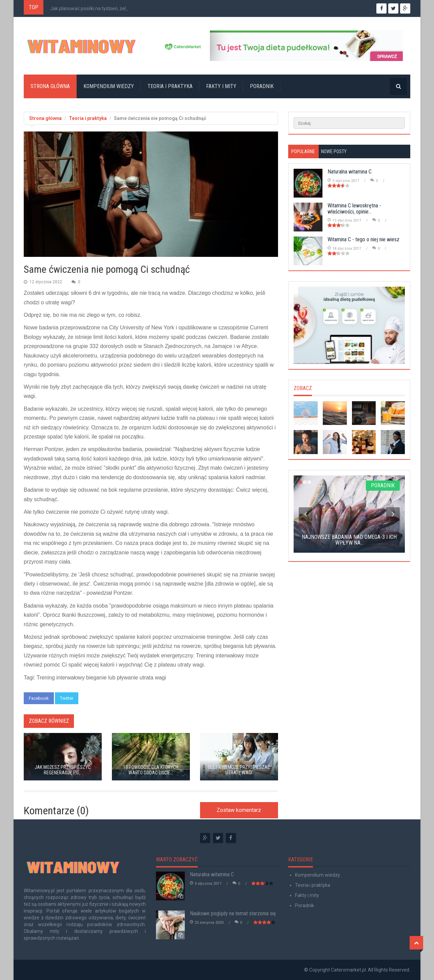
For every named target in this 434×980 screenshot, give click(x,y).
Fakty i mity (221, 86)
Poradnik (262, 86)
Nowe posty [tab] (334, 151)
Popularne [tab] (303, 151)
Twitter (67, 698)
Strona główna (50, 86)
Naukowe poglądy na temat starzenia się (233, 913)
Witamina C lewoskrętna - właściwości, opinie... (354, 209)
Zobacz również (49, 721)
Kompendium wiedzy (109, 86)
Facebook (39, 698)
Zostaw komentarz (239, 810)
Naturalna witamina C (350, 172)
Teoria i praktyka (170, 86)
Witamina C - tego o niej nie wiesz (363, 239)
